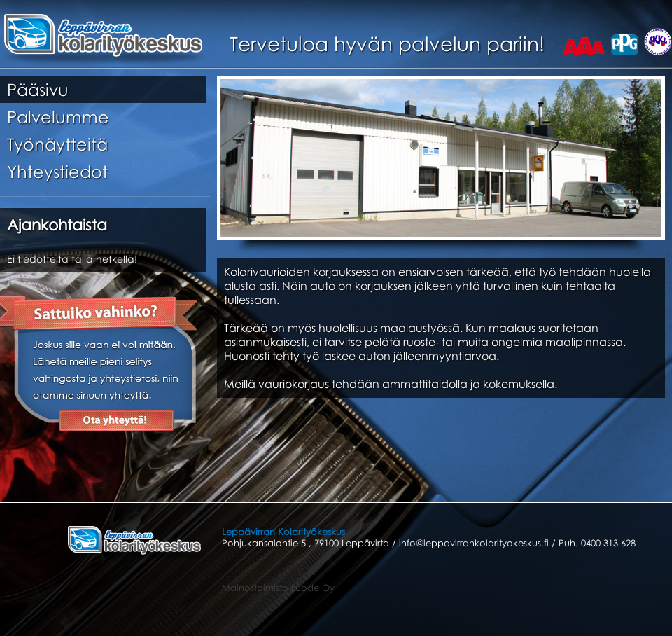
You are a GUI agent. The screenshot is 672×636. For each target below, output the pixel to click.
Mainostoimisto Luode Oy (278, 588)
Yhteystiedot (57, 171)
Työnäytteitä (57, 144)
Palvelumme (58, 117)
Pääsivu (38, 89)
